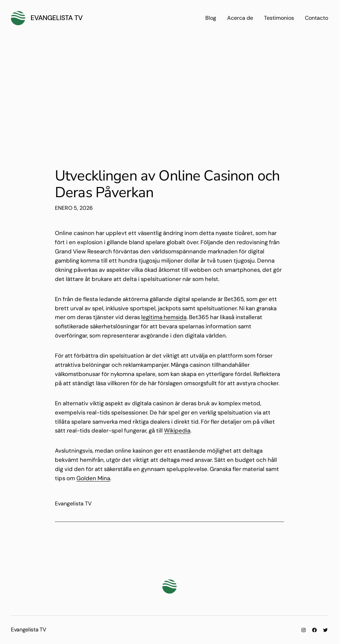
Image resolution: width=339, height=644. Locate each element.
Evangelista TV (57, 18)
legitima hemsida (164, 317)
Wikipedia (177, 430)
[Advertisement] (169, 95)
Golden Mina (93, 478)
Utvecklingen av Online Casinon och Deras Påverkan (167, 184)
